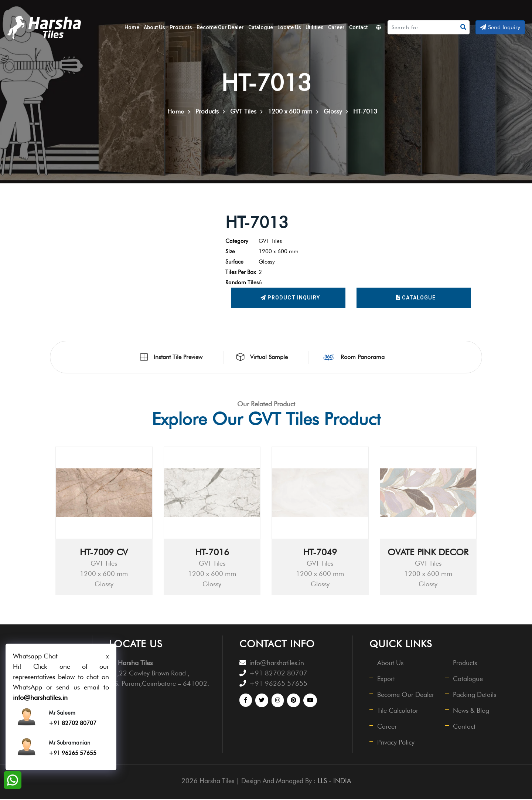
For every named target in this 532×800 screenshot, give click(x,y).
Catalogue (261, 27)
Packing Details (475, 696)
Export (386, 680)
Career (336, 27)
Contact (358, 27)
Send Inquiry (500, 27)
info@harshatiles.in (277, 664)
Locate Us (289, 27)
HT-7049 (320, 553)
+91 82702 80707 (278, 674)
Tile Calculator (398, 711)
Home (132, 27)
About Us (154, 27)
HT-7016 (212, 553)
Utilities (315, 27)
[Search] (423, 27)
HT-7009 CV (104, 553)
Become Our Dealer (220, 27)
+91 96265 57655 (278, 684)
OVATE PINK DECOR (428, 553)
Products (181, 27)
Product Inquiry (290, 299)
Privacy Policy (396, 743)
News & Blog (471, 711)
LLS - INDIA (334, 782)
